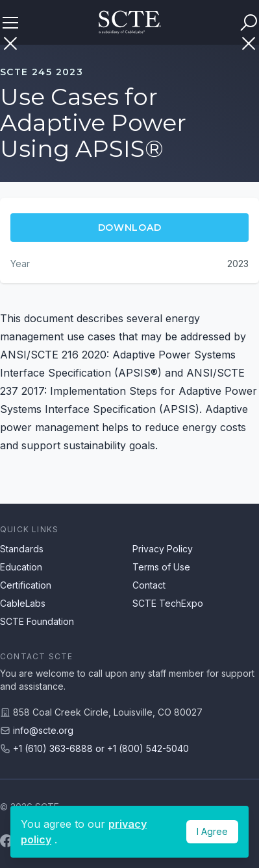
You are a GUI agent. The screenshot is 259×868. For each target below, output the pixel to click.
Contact (149, 585)
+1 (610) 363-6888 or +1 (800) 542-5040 (101, 748)
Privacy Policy (163, 549)
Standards (22, 549)
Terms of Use (161, 567)
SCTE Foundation (37, 621)
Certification (26, 585)
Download (130, 228)
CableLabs (23, 603)
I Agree (212, 831)
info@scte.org (43, 730)
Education (21, 567)
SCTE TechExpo (168, 603)
